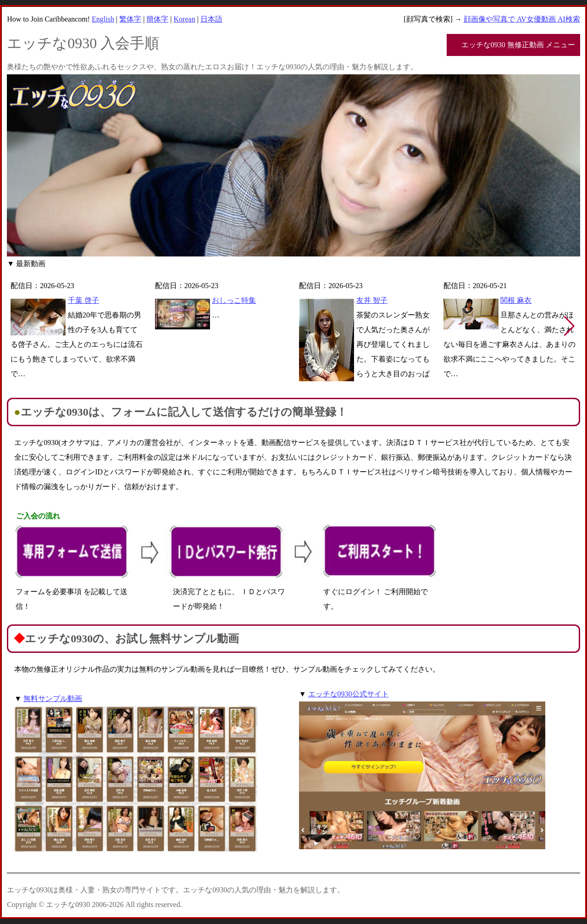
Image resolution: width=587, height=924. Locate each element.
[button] (569, 326)
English (103, 19)
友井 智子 (372, 300)
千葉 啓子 (83, 300)
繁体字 (130, 19)
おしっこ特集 (234, 300)
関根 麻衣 (516, 300)
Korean (185, 19)
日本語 (211, 19)
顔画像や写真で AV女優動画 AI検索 (522, 19)
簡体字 (157, 19)
